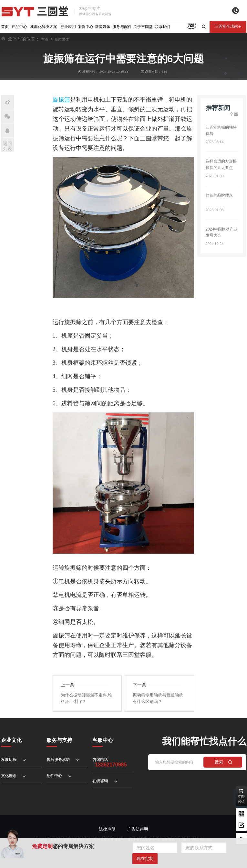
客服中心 (103, 740)
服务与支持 (59, 740)
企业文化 (11, 740)
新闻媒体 (103, 27)
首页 (5, 27)
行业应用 (68, 27)
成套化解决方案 (44, 27)
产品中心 (19, 27)
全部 (234, 114)
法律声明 (107, 829)
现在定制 (145, 858)
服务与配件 (122, 27)
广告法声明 (138, 829)
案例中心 (86, 27)
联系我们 (162, 27)
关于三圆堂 (143, 27)
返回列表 (7, 146)
